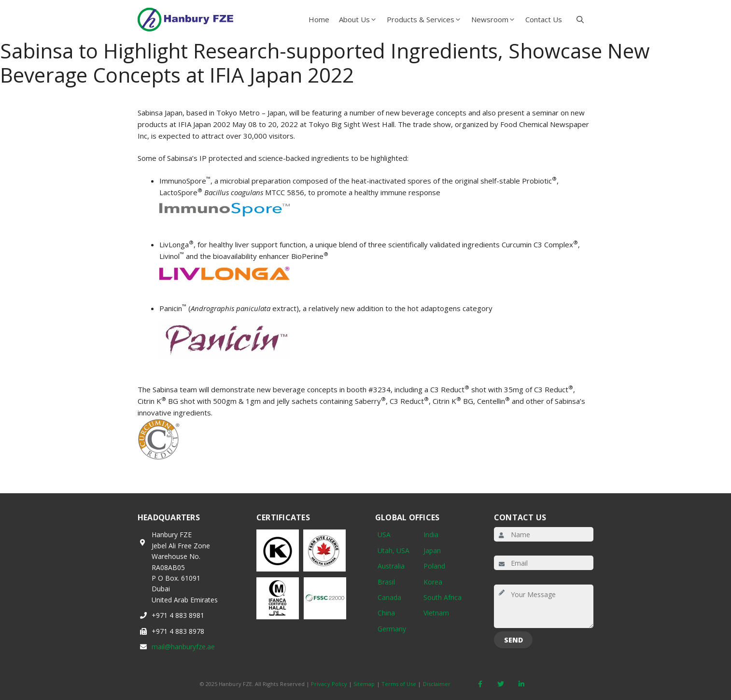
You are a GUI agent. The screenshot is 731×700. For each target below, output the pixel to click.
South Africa (443, 597)
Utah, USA (394, 550)
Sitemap (364, 684)
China (386, 613)
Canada (389, 597)
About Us (360, 19)
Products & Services (427, 19)
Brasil (386, 582)
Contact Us (544, 19)
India (431, 535)
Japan (432, 550)
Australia (391, 566)
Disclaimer (437, 684)
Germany (392, 629)
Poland (434, 566)
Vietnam (436, 613)
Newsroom (496, 19)
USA (384, 535)
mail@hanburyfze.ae (183, 647)
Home (319, 19)
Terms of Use (399, 684)
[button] (580, 19)
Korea (433, 582)
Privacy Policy (329, 684)
